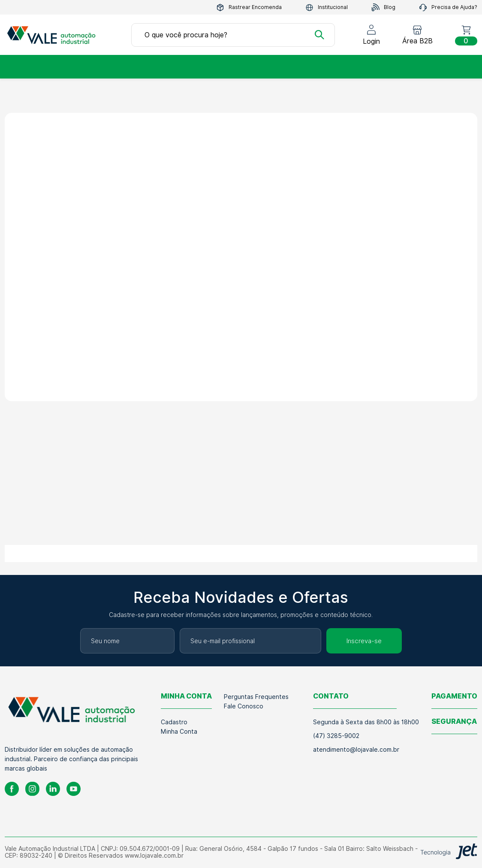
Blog (383, 8)
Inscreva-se (364, 641)
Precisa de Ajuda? (448, 8)
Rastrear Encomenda (249, 8)
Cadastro (174, 722)
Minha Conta (179, 732)
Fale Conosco (244, 706)
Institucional (327, 8)
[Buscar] (319, 35)
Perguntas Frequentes (256, 697)
